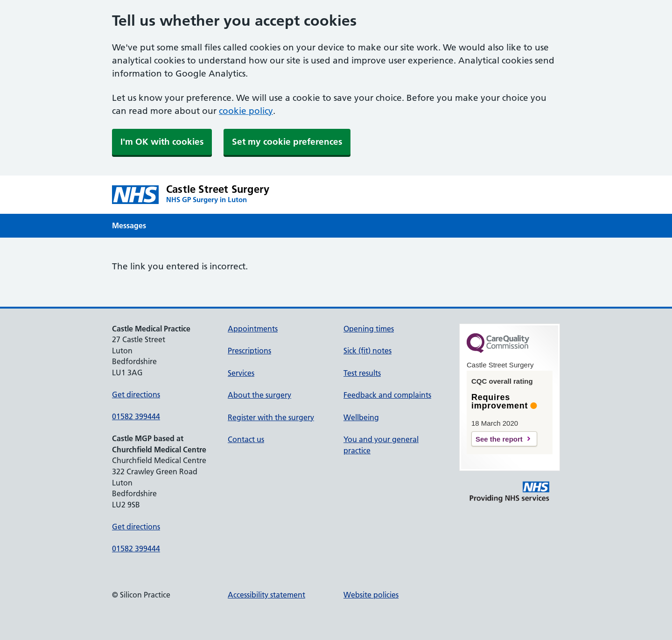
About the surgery (259, 395)
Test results (362, 373)
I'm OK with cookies (162, 142)
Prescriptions (249, 351)
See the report (499, 439)
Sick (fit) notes (367, 351)
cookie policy (246, 111)
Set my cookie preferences (287, 142)
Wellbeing (361, 417)
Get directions (136, 394)
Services (241, 373)
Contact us (246, 439)
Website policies (371, 595)
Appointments (253, 329)
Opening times (369, 329)
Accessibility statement (266, 595)
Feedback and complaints (387, 395)
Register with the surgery (271, 417)
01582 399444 (136, 416)
